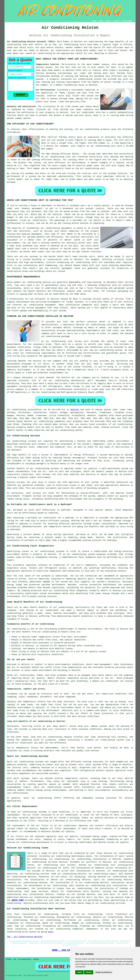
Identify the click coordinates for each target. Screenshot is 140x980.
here (51, 932)
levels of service (113, 299)
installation (30, 265)
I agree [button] (79, 972)
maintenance (52, 285)
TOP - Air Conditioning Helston (25, 937)
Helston (75, 410)
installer (24, 381)
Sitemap (9, 959)
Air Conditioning (25, 959)
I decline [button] (89, 972)
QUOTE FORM (18, 900)
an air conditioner (47, 610)
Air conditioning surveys (22, 441)
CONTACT (117, 21)
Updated (36, 959)
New (15, 959)
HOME (94, 21)
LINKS (101, 21)
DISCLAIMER (127, 21)
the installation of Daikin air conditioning (52, 880)
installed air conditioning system (81, 79)
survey (92, 333)
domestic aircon (104, 868)
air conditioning (95, 325)
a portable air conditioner (41, 518)
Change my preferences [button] (104, 972)
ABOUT (109, 21)
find (16, 914)
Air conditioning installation (24, 410)
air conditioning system (81, 554)
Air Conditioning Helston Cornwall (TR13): (31, 42)
